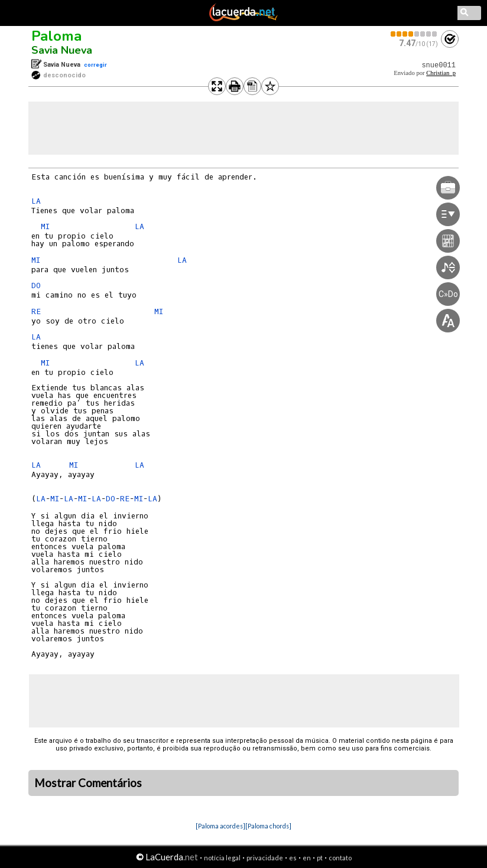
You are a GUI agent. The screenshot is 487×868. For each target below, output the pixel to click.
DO (36, 285)
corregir (95, 65)
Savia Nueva (62, 50)
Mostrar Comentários (88, 783)
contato (340, 858)
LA (36, 201)
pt (320, 858)
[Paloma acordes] (220, 826)
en (307, 858)
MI (45, 226)
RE (36, 311)
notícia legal (222, 858)
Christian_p (441, 73)
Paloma (56, 36)
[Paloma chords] (268, 826)
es (293, 858)
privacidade (265, 858)
